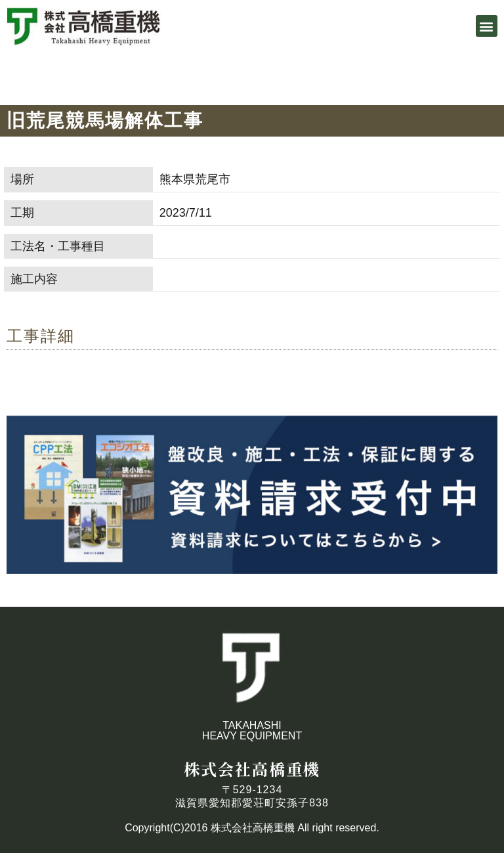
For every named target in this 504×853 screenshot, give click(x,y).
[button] (487, 26)
